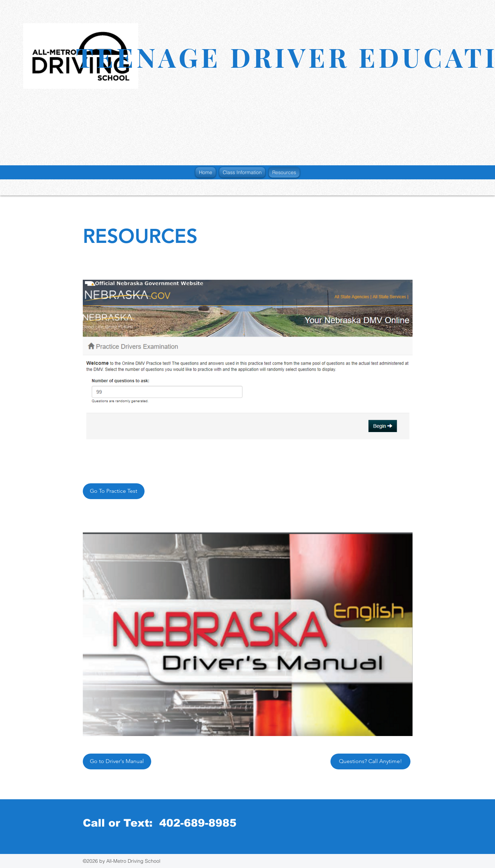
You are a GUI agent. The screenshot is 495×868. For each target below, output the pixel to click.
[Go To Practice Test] (114, 491)
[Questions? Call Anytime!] (370, 761)
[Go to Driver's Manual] (117, 761)
